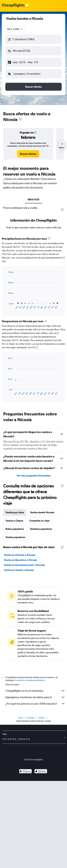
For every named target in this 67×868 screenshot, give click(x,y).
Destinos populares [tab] (41, 529)
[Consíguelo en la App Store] (41, 773)
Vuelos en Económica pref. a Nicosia (24, 565)
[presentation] (21, 119)
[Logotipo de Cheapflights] (13, 5)
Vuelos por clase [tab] (15, 512)
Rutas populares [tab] (15, 529)
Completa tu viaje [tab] (39, 521)
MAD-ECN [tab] (33, 199)
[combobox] (15, 29)
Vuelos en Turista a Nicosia (19, 570)
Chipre (41, 719)
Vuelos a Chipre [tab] (14, 521)
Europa (31, 719)
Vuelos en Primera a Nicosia (20, 555)
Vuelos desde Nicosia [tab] (42, 512)
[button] (33, 39)
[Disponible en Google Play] (25, 773)
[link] (28, 154)
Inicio (21, 719)
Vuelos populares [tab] (15, 537)
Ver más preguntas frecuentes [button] (34, 476)
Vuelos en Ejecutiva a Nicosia (21, 560)
